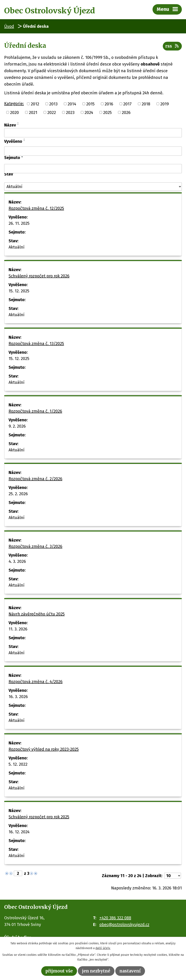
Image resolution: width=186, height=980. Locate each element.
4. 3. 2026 (17, 561)
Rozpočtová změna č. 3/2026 (35, 546)
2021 (33, 112)
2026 (126, 112)
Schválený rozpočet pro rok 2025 (39, 817)
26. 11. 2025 (19, 223)
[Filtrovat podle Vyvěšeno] (93, 151)
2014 (72, 104)
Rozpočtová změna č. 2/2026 (35, 479)
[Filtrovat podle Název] (93, 133)
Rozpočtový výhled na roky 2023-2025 (44, 749)
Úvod (9, 26)
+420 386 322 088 (115, 918)
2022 (52, 112)
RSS (172, 46)
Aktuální (17, 247)
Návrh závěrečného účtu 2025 (37, 614)
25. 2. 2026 (18, 494)
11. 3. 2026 (18, 629)
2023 (70, 112)
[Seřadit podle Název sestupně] (18, 124)
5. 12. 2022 (18, 764)
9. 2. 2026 (17, 426)
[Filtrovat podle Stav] (93, 187)
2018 (146, 104)
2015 (90, 104)
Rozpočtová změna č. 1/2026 (35, 411)
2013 (53, 104)
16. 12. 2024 (19, 832)
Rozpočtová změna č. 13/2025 (36, 344)
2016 (109, 104)
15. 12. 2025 (19, 291)
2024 (89, 112)
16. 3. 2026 (18, 697)
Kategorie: (14, 104)
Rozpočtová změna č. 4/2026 (36, 682)
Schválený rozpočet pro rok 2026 (39, 276)
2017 (127, 104)
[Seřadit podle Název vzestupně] (18, 123)
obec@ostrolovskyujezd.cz (124, 924)
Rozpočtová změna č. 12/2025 (36, 208)
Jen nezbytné (96, 971)
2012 (35, 104)
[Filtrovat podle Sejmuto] (93, 169)
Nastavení (130, 971)
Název (10, 125)
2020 (14, 112)
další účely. (103, 948)
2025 (107, 112)
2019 (165, 104)
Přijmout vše (59, 971)
